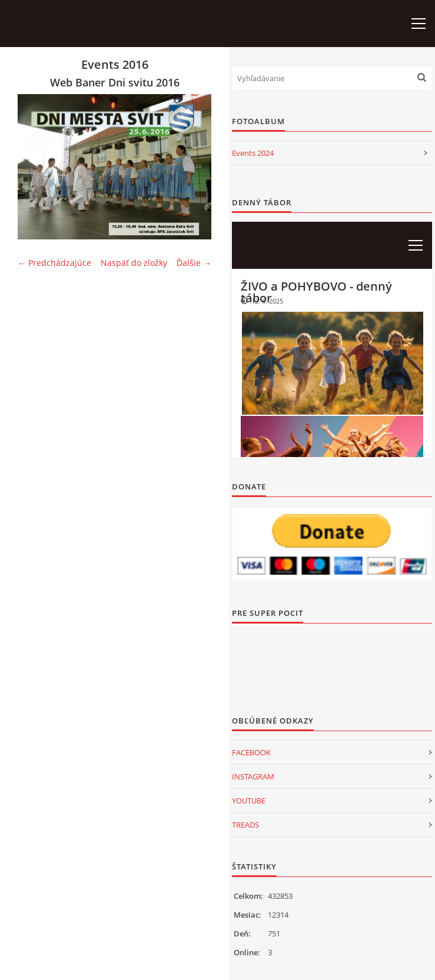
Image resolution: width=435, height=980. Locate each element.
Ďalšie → (194, 263)
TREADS (245, 825)
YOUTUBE (249, 801)
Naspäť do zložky (134, 263)
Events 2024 (253, 153)
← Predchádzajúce (54, 263)
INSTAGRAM (253, 776)
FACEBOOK (251, 752)
